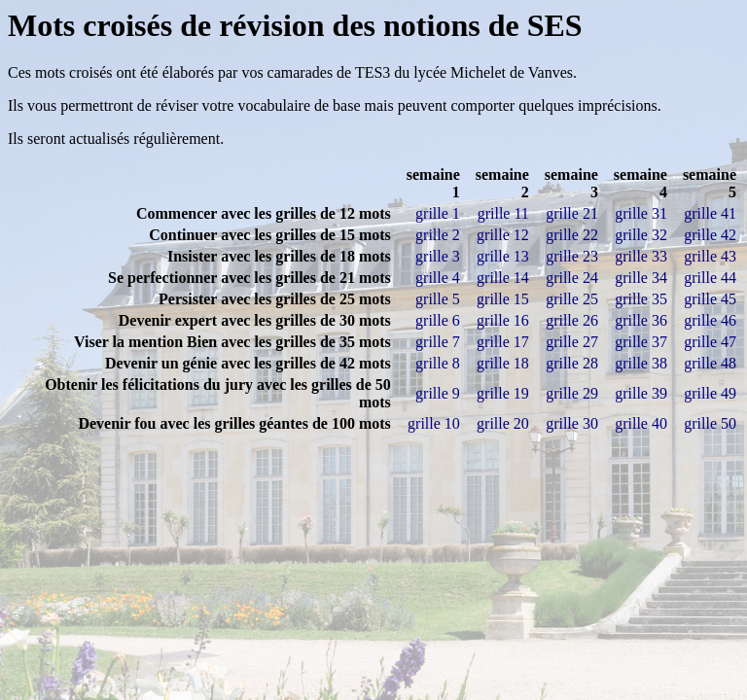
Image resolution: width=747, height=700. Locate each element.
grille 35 (641, 299)
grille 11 (503, 213)
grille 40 (641, 423)
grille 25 (572, 299)
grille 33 (641, 256)
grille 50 (710, 423)
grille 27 (572, 342)
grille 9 (438, 393)
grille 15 (503, 299)
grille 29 (572, 393)
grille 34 (641, 278)
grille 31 (641, 213)
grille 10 (434, 423)
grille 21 (572, 213)
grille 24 (572, 278)
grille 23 (572, 256)
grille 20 (503, 423)
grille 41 (710, 213)
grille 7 (438, 342)
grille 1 (438, 213)
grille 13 (503, 256)
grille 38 (641, 363)
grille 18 (503, 363)
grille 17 (503, 342)
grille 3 (438, 256)
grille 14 (503, 278)
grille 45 (710, 299)
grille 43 (710, 256)
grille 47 (710, 342)
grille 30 (572, 423)
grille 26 (572, 320)
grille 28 (572, 363)
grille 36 (641, 320)
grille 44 (710, 278)
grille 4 (438, 278)
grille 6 (438, 320)
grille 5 (438, 299)
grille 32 (641, 235)
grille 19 (503, 393)
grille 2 (438, 235)
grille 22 (572, 235)
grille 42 (710, 235)
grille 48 (710, 363)
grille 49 (710, 393)
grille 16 (503, 320)
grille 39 (641, 393)
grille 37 (641, 342)
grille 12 (503, 235)
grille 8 (438, 363)
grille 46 (710, 320)
